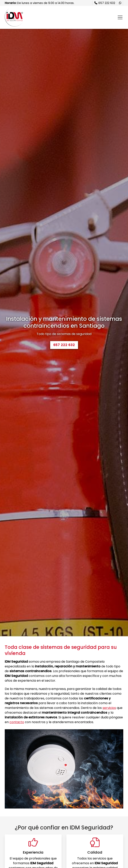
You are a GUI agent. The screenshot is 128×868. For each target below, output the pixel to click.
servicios (109, 708)
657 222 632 (64, 345)
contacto (17, 722)
